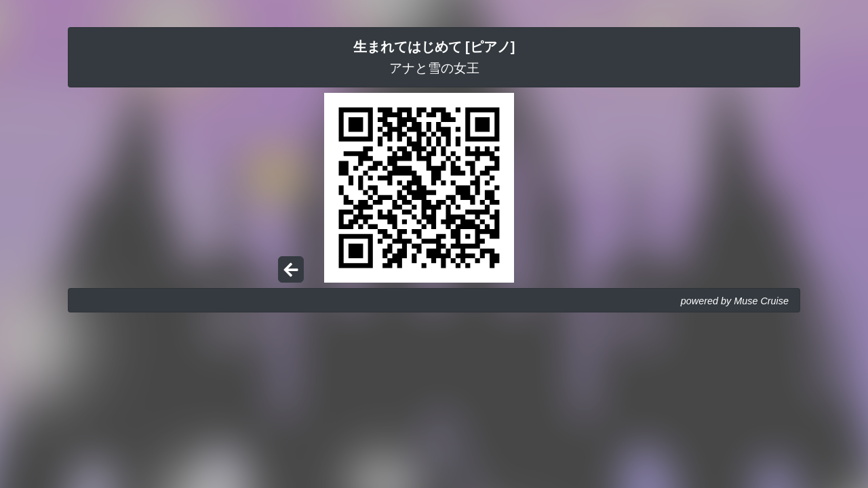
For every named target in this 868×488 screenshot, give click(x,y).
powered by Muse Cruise (735, 301)
